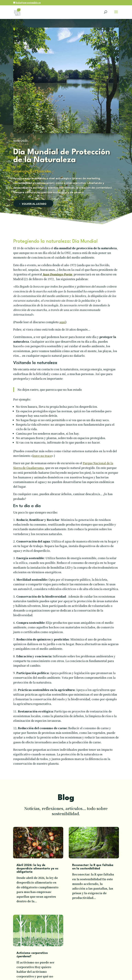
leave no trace (42, 456)
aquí (62, 322)
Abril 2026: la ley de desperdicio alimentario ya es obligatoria (37, 869)
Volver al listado (34, 204)
